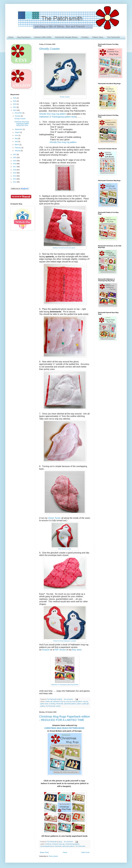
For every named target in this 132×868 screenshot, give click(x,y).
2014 (15, 176)
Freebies (85, 37)
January (18, 151)
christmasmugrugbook (72, 844)
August (17, 132)
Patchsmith (60, 704)
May (16, 138)
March (17, 145)
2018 (15, 164)
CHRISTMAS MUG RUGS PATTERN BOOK (64, 728)
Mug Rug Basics (24, 37)
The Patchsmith (113, 37)
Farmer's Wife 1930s (43, 37)
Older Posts (85, 852)
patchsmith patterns (70, 704)
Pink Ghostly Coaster (65, 549)
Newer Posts (44, 852)
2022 (15, 110)
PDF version (60, 650)
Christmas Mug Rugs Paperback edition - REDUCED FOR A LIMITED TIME (65, 718)
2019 (15, 161)
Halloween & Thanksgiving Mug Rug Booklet (65, 685)
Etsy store (76, 650)
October (18, 116)
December (19, 113)
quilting (42, 706)
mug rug (69, 701)
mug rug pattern (77, 701)
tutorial (58, 706)
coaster (48, 701)
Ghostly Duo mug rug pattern (53, 114)
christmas (48, 844)
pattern (79, 704)
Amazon (46, 650)
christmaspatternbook (47, 846)
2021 (15, 155)
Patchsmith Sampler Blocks (66, 37)
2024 (15, 104)
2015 (15, 173)
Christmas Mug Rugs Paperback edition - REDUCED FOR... (22, 124)
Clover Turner (54, 518)
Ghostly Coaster (50, 49)
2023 (15, 107)
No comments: (69, 699)
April (17, 141)
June (17, 135)
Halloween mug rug (59, 701)
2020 (15, 158)
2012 (15, 182)
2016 (15, 170)
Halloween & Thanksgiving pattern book (58, 117)
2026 (15, 98)
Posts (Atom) (53, 856)
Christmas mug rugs (58, 844)
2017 (15, 167)
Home (11, 37)
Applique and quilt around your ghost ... (65, 248)
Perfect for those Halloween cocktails (65, 641)
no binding (52, 704)
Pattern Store (98, 37)
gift (51, 701)
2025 (15, 101)
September (19, 129)
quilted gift (85, 704)
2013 (15, 179)
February (18, 148)
